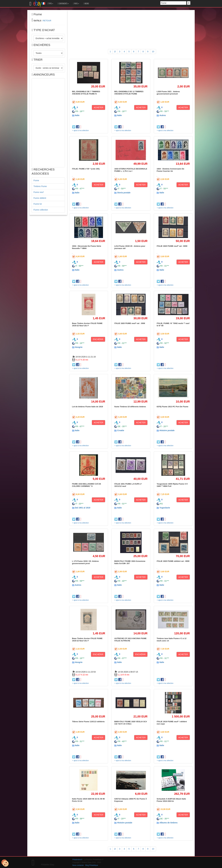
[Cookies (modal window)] (5, 863)
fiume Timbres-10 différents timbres (130, 407)
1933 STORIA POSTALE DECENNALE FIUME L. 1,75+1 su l (131, 170)
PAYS (76, 4)
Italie (77, 115)
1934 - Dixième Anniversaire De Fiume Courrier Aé (170, 170)
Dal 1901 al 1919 (82, 508)
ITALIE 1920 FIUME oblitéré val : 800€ (173, 561)
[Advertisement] (48, 123)
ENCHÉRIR (98, 339)
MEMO (86, 4)
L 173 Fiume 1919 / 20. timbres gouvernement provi (85, 562)
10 (153, 52)
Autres (163, 115)
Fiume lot (38, 204)
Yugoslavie (165, 508)
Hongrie (79, 347)
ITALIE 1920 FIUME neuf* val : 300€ (130, 323)
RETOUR (47, 21)
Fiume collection (41, 210)
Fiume (36, 180)
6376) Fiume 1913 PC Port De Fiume (172, 407)
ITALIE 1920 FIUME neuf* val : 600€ (172, 246)
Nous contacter (78, 865)
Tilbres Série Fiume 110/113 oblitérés (88, 722)
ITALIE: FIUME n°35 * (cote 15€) (86, 169)
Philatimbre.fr (77, 860)
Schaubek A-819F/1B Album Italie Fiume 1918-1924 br (171, 800)
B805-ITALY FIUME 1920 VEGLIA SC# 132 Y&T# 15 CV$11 (131, 723)
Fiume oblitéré (40, 198)
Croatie (121, 430)
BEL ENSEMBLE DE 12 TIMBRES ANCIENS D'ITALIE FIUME (129, 93)
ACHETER (98, 107)
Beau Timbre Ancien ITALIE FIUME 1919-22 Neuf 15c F (87, 640)
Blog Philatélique (92, 865)
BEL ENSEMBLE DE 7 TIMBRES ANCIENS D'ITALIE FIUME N (86, 93)
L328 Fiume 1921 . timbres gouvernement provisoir (168, 93)
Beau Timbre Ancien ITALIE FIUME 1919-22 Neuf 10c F (87, 324)
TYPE (50, 4)
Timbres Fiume (40, 186)
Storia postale (124, 193)
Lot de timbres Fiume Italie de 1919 (88, 407)
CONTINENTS (63, 4)
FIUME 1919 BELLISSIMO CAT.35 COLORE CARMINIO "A (87, 485)
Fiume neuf (38, 192)
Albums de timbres (169, 823)
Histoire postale (167, 430)
